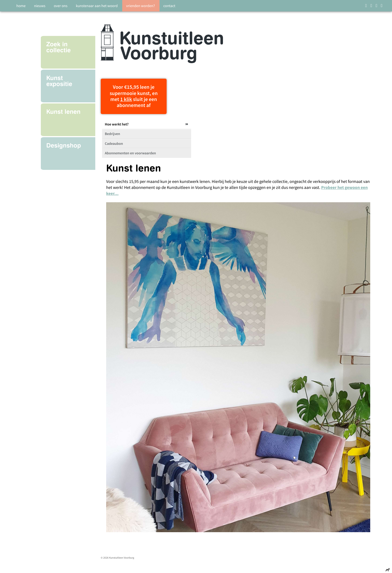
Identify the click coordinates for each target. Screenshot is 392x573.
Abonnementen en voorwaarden (130, 153)
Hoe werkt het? (117, 124)
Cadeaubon (114, 144)
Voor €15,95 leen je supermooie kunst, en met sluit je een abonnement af (134, 96)
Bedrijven (112, 134)
